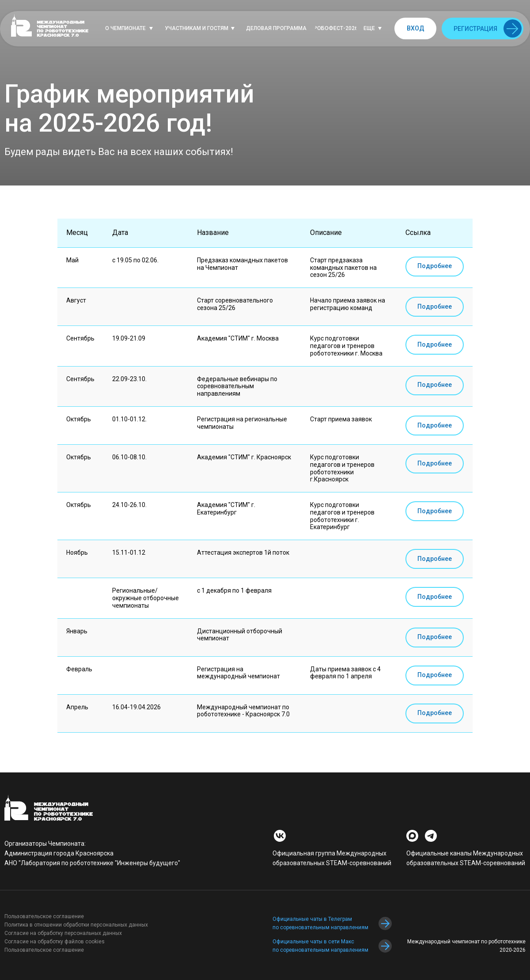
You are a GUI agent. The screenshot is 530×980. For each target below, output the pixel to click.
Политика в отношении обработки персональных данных (76, 925)
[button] (131, 28)
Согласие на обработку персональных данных (63, 933)
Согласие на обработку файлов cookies (55, 942)
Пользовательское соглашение (44, 916)
